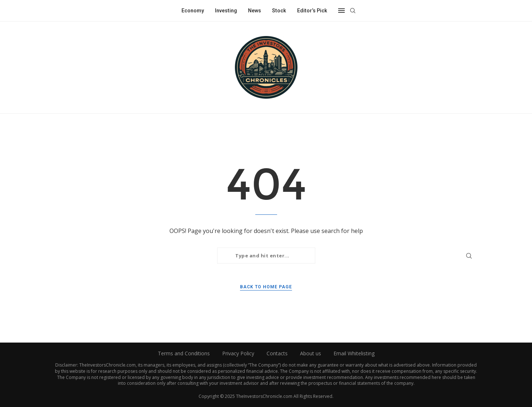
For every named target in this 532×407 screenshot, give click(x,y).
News (255, 11)
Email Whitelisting (354, 353)
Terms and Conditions (184, 353)
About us (311, 353)
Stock (279, 11)
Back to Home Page (266, 287)
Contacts (277, 353)
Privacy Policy (238, 353)
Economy (193, 11)
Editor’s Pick (312, 11)
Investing (226, 11)
